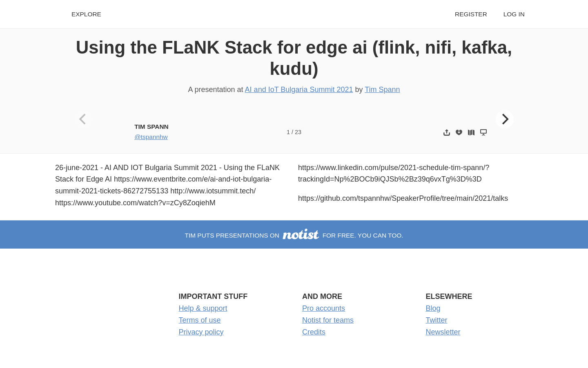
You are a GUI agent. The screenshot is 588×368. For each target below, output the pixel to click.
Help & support (203, 308)
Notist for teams (328, 320)
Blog (433, 308)
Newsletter (443, 332)
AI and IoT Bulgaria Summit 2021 (299, 90)
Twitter (437, 320)
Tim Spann (382, 90)
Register (471, 14)
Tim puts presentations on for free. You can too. (294, 235)
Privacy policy (201, 332)
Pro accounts (324, 308)
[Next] (505, 119)
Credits (314, 332)
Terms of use (200, 320)
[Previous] (84, 119)
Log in (514, 14)
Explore (86, 14)
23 (298, 132)
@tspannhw (151, 137)
